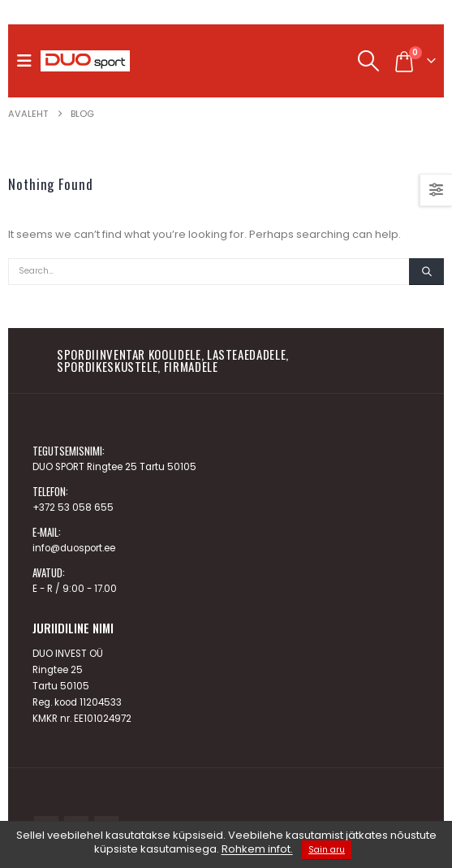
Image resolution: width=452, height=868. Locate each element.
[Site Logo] (85, 61)
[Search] (426, 272)
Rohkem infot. (257, 850)
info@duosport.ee (74, 548)
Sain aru (327, 850)
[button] (28, 61)
